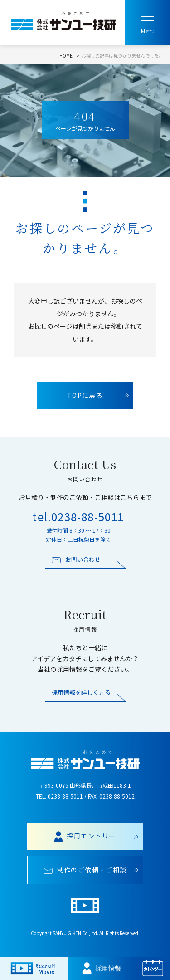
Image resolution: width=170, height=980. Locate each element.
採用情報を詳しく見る (81, 692)
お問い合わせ (76, 559)
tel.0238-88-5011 (78, 517)
